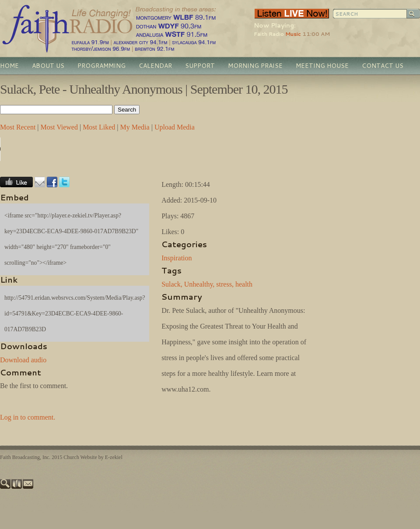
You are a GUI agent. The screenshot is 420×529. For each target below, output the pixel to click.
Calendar (155, 66)
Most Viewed (59, 127)
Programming (101, 66)
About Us (48, 66)
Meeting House (322, 66)
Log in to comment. (28, 417)
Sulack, (172, 284)
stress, (225, 284)
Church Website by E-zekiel (93, 457)
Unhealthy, (199, 284)
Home (9, 66)
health (244, 284)
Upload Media (175, 127)
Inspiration (177, 258)
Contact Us (383, 66)
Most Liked (99, 127)
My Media (135, 127)
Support (200, 66)
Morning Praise (255, 66)
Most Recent (18, 127)
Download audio (23, 360)
